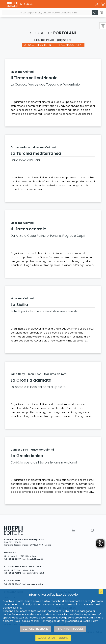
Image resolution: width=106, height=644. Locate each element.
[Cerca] (95, 13)
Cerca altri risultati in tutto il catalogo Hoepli (53, 45)
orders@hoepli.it (36, 573)
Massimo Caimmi (22, 72)
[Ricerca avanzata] (102, 13)
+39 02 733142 (14, 573)
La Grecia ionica (27, 456)
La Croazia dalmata (31, 380)
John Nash (34, 374)
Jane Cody (18, 374)
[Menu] (3, 4)
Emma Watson (20, 147)
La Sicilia (19, 305)
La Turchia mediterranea (36, 153)
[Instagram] (92, 530)
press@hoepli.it (35, 584)
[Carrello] (103, 4)
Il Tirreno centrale (28, 229)
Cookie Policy (90, 621)
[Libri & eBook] (47, 4)
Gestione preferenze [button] (35, 629)
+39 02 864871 (14, 559)
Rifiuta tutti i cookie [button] (70, 629)
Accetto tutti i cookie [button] (53, 638)
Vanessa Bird (19, 450)
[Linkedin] (74, 530)
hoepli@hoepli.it (35, 559)
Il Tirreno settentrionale (34, 78)
